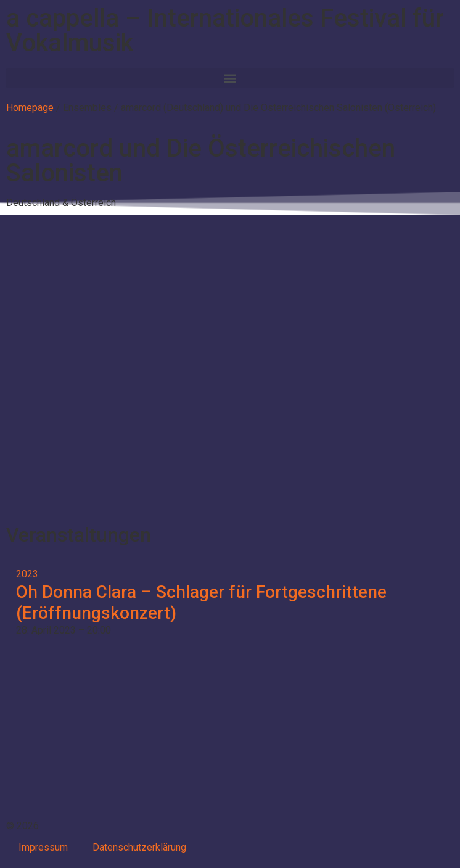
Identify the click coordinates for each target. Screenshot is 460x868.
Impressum (43, 847)
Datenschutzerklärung (139, 847)
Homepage (30, 108)
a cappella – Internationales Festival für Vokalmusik (225, 31)
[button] (230, 78)
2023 (27, 574)
